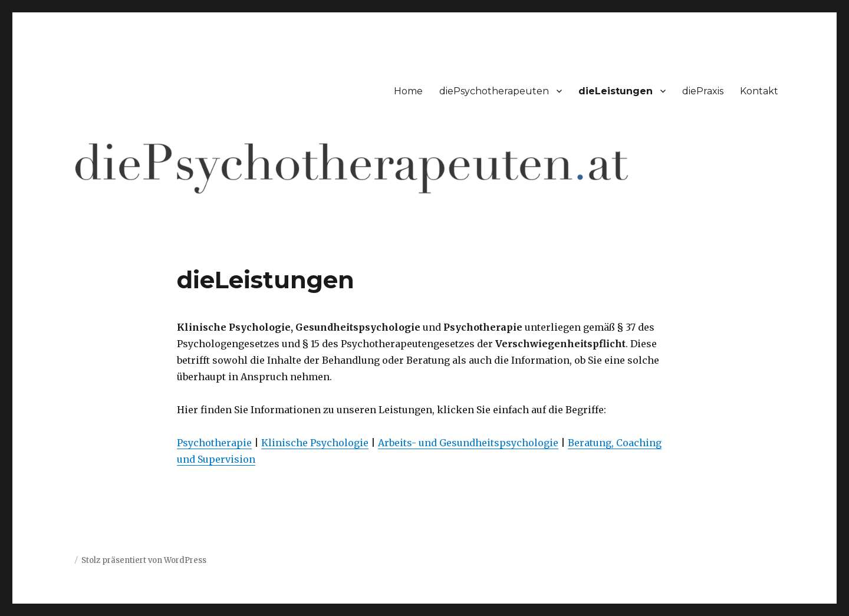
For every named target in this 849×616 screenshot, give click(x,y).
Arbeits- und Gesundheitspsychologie (468, 443)
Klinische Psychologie (315, 443)
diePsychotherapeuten (494, 91)
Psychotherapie (214, 443)
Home (408, 91)
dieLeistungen (616, 91)
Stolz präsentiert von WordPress (144, 560)
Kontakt (759, 91)
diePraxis (703, 91)
